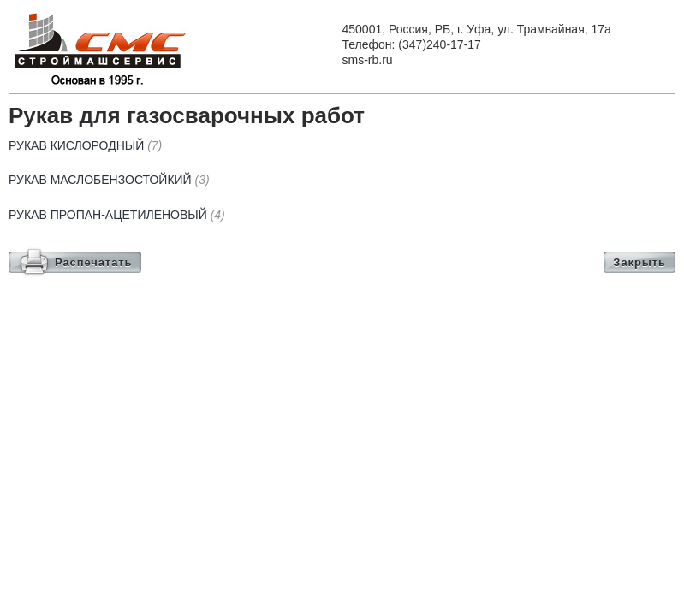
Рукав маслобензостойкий (109, 180)
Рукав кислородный (85, 145)
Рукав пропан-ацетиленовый (117, 215)
